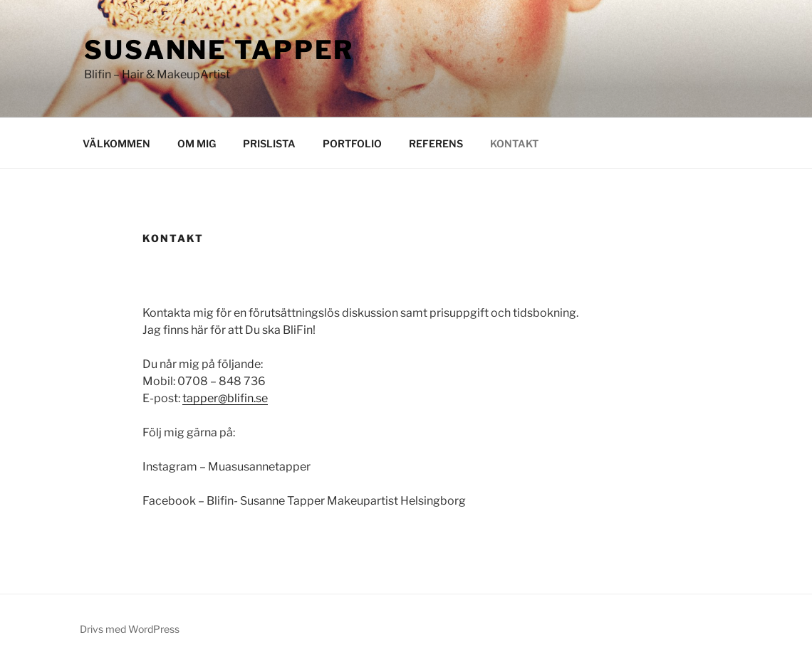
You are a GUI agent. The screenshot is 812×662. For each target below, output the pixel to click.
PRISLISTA (269, 143)
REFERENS (436, 143)
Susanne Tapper (219, 50)
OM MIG (197, 143)
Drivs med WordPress (130, 629)
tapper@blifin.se (225, 398)
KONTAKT (514, 143)
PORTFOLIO (352, 143)
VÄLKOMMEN (116, 143)
